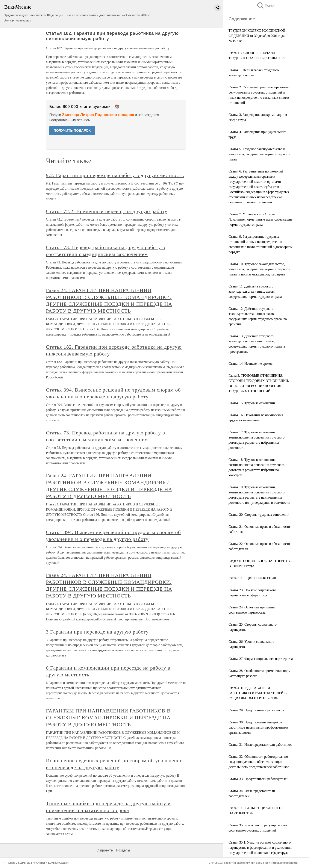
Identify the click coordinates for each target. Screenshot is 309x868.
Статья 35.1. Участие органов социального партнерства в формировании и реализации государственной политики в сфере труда (260, 848)
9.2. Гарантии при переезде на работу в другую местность (115, 175)
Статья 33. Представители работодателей (258, 779)
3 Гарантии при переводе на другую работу (97, 632)
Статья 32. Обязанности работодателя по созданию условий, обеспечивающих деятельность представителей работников (259, 762)
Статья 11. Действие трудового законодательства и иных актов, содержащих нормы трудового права (255, 291)
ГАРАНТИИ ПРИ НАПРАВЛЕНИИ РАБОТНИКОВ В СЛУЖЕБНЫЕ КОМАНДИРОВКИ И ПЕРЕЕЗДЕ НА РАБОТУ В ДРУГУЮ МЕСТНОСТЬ (108, 718)
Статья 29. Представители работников (256, 710)
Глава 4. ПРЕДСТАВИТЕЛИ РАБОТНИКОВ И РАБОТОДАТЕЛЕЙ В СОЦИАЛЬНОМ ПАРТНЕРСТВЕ (258, 693)
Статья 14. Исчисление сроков (251, 364)
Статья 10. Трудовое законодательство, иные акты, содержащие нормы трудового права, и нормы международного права (259, 269)
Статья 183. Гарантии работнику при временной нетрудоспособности (253, 863)
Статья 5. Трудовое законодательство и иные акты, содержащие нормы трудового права (259, 154)
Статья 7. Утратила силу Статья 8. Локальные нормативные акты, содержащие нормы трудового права (261, 219)
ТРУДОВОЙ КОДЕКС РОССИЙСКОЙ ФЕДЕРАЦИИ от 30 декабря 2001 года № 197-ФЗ (257, 36)
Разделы (123, 850)
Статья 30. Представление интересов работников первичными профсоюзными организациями (258, 727)
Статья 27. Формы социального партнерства (261, 659)
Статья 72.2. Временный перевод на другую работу (107, 211)
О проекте (105, 850)
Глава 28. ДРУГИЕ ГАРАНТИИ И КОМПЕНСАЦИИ (38, 863)
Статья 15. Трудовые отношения (252, 403)
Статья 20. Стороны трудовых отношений (259, 515)
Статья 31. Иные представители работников (260, 745)
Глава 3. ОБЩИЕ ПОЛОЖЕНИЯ (252, 578)
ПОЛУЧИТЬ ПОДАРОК (72, 131)
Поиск (265, 5)
